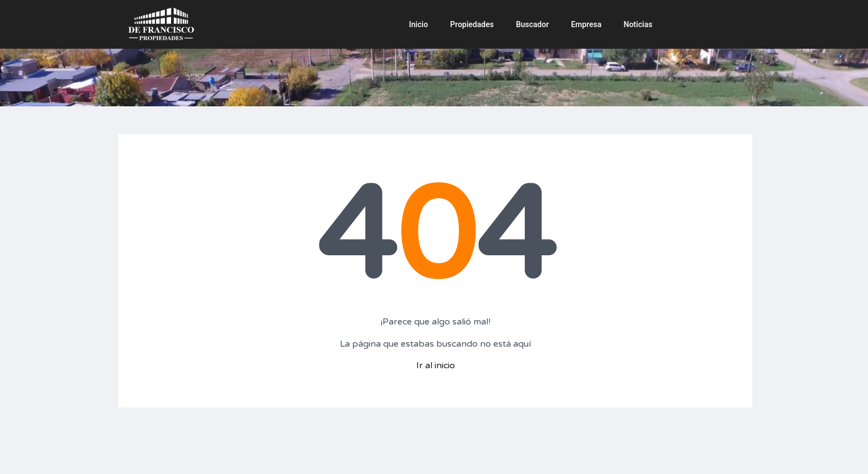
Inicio (418, 24)
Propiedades (472, 24)
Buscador (533, 24)
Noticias (638, 24)
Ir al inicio (436, 365)
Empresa (586, 24)
